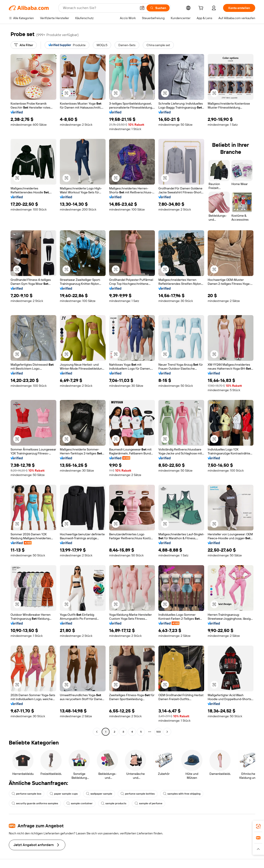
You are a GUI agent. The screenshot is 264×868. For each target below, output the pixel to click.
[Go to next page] (167, 732)
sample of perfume (148, 803)
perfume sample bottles (138, 794)
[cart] (202, 9)
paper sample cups (64, 794)
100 (159, 732)
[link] (258, 826)
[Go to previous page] (97, 732)
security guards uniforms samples (35, 803)
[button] (142, 8)
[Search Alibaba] (99, 8)
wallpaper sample (99, 794)
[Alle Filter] (24, 45)
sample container (80, 803)
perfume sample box (27, 794)
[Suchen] (158, 8)
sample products (114, 803)
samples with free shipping (182, 794)
